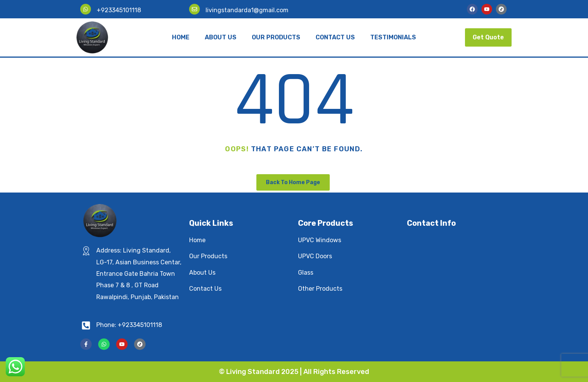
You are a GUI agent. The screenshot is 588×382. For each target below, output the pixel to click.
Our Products (276, 37)
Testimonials (393, 37)
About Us (221, 37)
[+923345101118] (86, 9)
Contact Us (335, 37)
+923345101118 (119, 10)
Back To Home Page (293, 182)
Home (181, 37)
